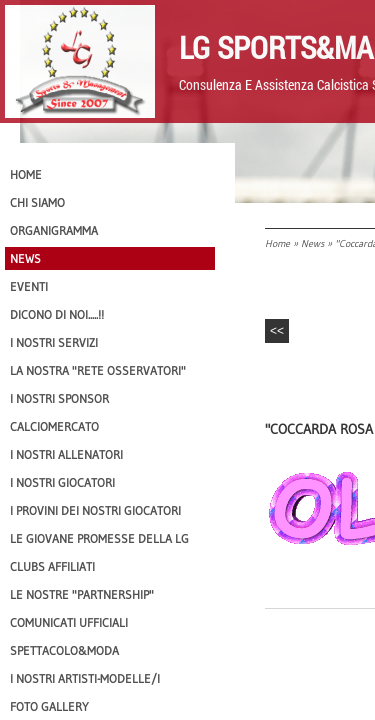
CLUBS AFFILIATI (52, 566)
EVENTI (29, 286)
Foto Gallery (49, 706)
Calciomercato (54, 426)
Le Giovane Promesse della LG (99, 538)
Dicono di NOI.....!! (57, 314)
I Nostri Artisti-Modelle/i (85, 678)
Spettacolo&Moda (64, 650)
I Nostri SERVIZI (54, 342)
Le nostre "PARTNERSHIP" (82, 594)
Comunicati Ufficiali (69, 622)
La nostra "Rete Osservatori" (98, 370)
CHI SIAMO (37, 202)
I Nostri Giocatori (62, 482)
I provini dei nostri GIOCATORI (95, 510)
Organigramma (54, 230)
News (312, 243)
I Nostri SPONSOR (59, 398)
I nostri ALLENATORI (66, 454)
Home (277, 243)
